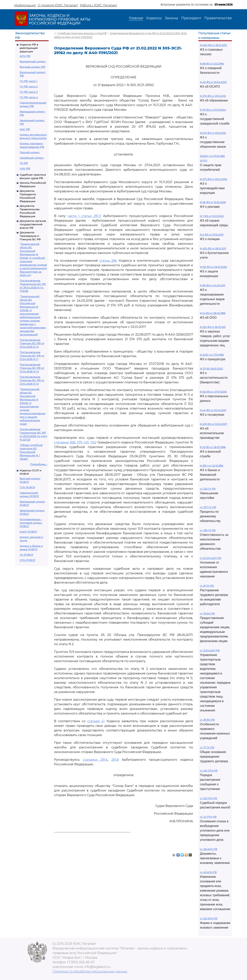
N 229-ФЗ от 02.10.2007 (214, 424)
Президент (191, 18)
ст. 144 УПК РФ (209, 771)
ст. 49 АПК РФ (208, 872)
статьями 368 (65, 442)
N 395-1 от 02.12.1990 (212, 466)
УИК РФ (25, 168)
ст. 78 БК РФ (207, 614)
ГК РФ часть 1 (28, 81)
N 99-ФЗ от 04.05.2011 (213, 285)
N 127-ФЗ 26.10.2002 (211, 369)
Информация (25, 5)
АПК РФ (25, 56)
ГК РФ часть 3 (29, 92)
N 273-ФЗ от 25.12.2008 (213, 179)
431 (86, 442)
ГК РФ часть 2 (29, 86)
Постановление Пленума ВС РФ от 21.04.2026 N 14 (32, 368)
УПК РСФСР (27, 560)
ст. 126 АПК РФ (209, 849)
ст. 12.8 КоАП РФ (210, 650)
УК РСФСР (26, 555)
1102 (93, 442)
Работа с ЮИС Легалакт (99, 5)
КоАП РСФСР (28, 532)
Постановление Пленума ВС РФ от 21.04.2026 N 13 (32, 343)
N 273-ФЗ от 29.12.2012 (213, 96)
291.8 (115, 760)
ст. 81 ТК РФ (207, 586)
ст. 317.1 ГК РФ (208, 507)
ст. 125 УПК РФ (209, 798)
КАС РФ (25, 129)
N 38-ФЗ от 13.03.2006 (213, 202)
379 (80, 442)
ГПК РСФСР (27, 487)
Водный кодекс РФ (32, 67)
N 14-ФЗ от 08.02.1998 (213, 313)
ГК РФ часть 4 (29, 97)
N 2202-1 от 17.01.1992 (212, 355)
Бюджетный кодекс (33, 61)
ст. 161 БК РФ (207, 720)
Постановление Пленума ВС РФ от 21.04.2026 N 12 (32, 380)
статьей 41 (96, 721)
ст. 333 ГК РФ (208, 489)
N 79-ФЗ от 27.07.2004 (213, 110)
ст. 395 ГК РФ (208, 530)
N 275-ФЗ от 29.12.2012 (213, 133)
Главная (136, 18)
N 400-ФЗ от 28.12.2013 (213, 45)
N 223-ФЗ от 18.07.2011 (213, 327)
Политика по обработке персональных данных (90, 971)
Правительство (218, 18)
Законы (171, 18)
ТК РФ (24, 163)
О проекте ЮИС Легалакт (58, 5)
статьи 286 (108, 261)
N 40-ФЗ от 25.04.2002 (213, 82)
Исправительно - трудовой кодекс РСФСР (31, 523)
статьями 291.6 (95, 760)
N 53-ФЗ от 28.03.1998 (213, 447)
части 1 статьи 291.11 (84, 216)
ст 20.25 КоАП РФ (211, 558)
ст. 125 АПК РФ (209, 918)
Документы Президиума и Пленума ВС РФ (30, 236)
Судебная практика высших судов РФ (82, 33)
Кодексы (154, 18)
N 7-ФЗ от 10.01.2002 (212, 216)
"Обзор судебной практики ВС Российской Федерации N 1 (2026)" (31, 452)
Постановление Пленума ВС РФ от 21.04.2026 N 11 (32, 356)
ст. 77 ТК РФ (207, 748)
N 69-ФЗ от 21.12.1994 (212, 64)
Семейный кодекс (32, 158)
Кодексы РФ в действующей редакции (29, 48)
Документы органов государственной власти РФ (33, 224)
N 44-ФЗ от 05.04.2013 (213, 410)
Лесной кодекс (30, 152)
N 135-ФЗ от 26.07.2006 (213, 267)
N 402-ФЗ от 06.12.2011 (213, 248)
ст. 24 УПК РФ (208, 817)
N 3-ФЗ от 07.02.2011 (212, 235)
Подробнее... (39, 464)
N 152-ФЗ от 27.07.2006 (213, 392)
